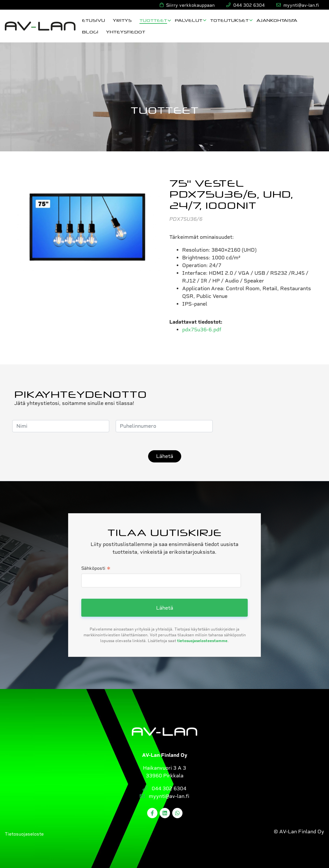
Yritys (122, 20)
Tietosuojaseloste (24, 834)
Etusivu (93, 20)
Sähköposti (96, 569)
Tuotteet (153, 20)
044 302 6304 (164, 788)
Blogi (90, 32)
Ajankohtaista (277, 20)
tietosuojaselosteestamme (202, 641)
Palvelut (189, 20)
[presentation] (268, 426)
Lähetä (165, 456)
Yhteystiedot (126, 32)
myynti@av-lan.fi (164, 796)
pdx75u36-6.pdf (202, 330)
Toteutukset (229, 20)
